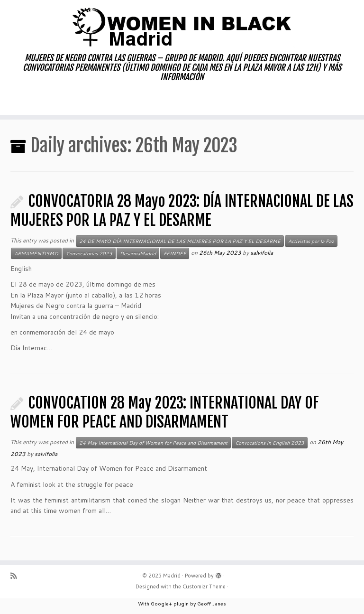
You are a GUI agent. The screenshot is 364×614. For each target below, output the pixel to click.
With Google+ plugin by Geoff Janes (182, 604)
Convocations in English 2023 (270, 443)
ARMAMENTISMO (36, 253)
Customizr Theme (204, 586)
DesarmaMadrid (138, 253)
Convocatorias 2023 (89, 253)
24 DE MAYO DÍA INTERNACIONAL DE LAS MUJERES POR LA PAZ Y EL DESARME (180, 241)
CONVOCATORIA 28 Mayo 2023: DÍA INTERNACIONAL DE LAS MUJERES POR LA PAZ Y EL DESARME (182, 211)
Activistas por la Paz (311, 241)
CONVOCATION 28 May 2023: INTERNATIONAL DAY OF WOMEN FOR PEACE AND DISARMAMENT (165, 412)
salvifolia (262, 253)
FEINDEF (175, 253)
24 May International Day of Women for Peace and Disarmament (153, 443)
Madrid (172, 576)
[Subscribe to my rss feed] (17, 576)
